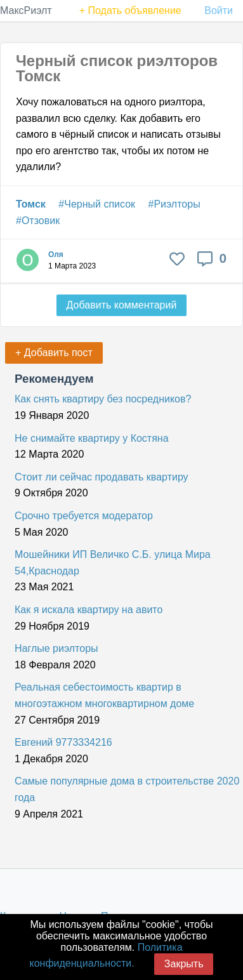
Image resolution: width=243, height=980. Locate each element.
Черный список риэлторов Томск (117, 68)
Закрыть (184, 964)
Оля (56, 255)
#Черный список (97, 204)
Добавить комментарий (122, 305)
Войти (219, 10)
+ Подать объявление (130, 10)
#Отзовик (38, 221)
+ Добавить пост (54, 353)
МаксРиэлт (26, 10)
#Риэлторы (174, 204)
